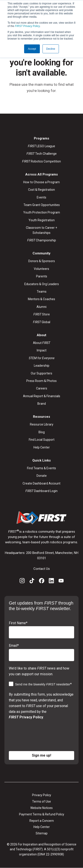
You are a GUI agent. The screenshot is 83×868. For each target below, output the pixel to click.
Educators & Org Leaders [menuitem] (42, 284)
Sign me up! (41, 755)
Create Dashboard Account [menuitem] (41, 483)
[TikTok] (32, 581)
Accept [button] (32, 49)
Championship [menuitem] (42, 240)
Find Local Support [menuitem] (42, 440)
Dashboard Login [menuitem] (41, 491)
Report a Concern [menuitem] (42, 821)
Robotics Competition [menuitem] (41, 161)
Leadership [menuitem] (42, 366)
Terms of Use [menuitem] (41, 801)
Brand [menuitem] (42, 404)
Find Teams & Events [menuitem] (41, 468)
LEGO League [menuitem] (41, 146)
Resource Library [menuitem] (42, 424)
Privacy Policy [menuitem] (42, 795)
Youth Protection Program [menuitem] (42, 212)
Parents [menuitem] (42, 276)
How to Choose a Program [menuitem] (41, 182)
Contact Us (42, 569)
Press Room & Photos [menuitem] (41, 381)
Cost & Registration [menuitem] (41, 190)
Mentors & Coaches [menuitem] (41, 299)
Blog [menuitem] (42, 432)
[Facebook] (42, 581)
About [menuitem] (42, 343)
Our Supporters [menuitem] (41, 373)
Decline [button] (51, 49)
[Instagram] (22, 581)
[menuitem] (42, 358)
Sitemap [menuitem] (42, 833)
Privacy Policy (27, 26)
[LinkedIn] (51, 581)
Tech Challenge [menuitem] (42, 154)
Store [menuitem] (42, 314)
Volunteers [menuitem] (41, 269)
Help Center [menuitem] (42, 447)
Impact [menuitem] (42, 350)
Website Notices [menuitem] (41, 808)
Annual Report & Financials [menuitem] (42, 396)
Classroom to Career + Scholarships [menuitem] (41, 230)
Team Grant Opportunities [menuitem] (42, 205)
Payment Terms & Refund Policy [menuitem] (42, 814)
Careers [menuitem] (42, 388)
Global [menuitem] (42, 322)
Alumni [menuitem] (41, 307)
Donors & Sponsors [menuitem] (42, 261)
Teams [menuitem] (42, 292)
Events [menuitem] (41, 197)
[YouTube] (61, 581)
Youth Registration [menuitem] (42, 220)
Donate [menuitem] (42, 476)
